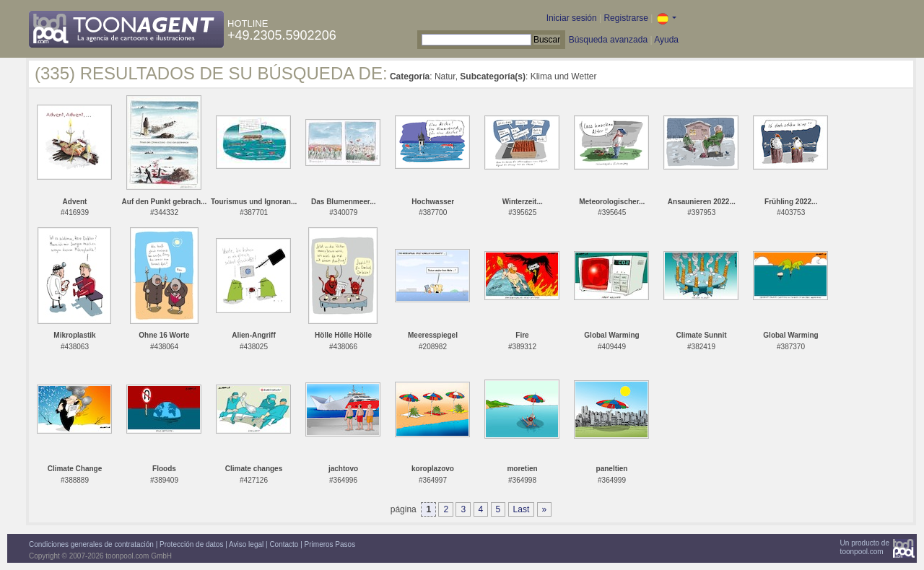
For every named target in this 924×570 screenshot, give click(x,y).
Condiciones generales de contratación (91, 544)
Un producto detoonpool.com (865, 547)
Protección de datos (191, 544)
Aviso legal (246, 544)
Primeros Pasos (330, 544)
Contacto (284, 544)
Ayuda (666, 40)
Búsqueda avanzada (608, 40)
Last (522, 509)
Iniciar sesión (572, 18)
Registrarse (626, 18)
